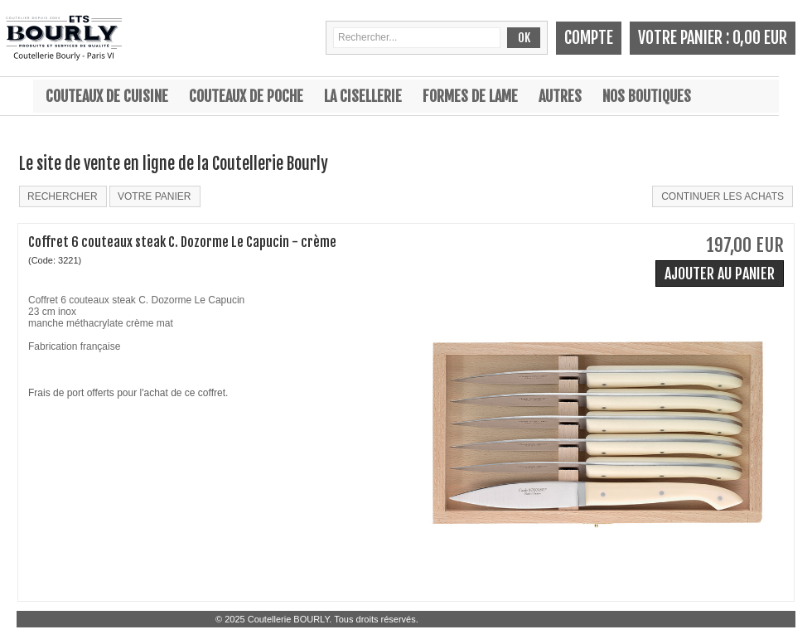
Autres (560, 96)
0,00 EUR (760, 38)
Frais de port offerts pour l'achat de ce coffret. (128, 393)
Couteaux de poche (246, 96)
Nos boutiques (647, 96)
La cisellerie (363, 96)
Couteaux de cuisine (107, 96)
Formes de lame (470, 96)
